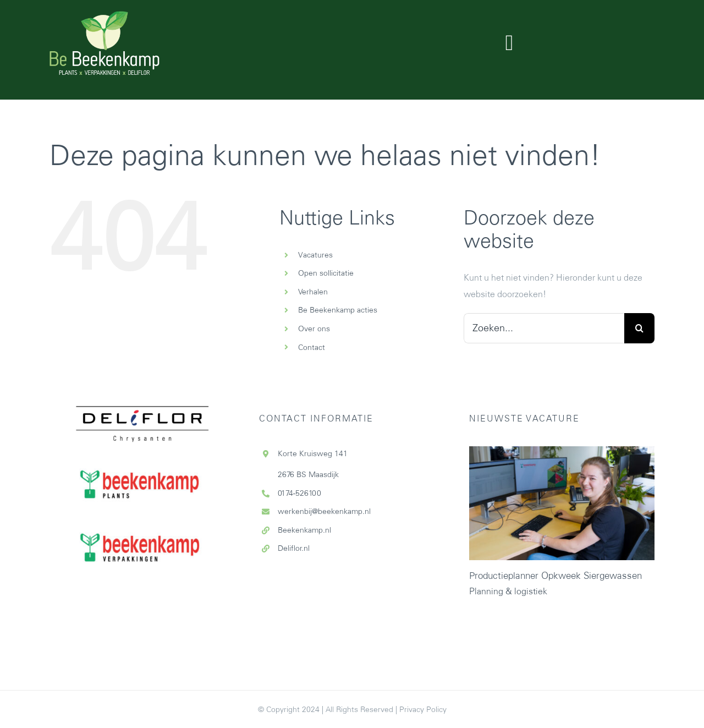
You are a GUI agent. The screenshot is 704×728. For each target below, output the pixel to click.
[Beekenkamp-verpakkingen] (142, 511)
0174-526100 (299, 493)
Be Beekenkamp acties (338, 310)
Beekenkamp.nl (304, 530)
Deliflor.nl (294, 548)
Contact (312, 347)
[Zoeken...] (544, 328)
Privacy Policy (423, 709)
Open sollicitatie (326, 273)
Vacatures (315, 255)
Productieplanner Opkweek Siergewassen (555, 576)
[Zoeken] (639, 328)
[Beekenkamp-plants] (142, 447)
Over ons (314, 329)
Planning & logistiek (508, 591)
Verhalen (313, 292)
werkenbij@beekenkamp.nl (324, 511)
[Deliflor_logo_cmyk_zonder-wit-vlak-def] (142, 366)
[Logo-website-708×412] (105, 15)
